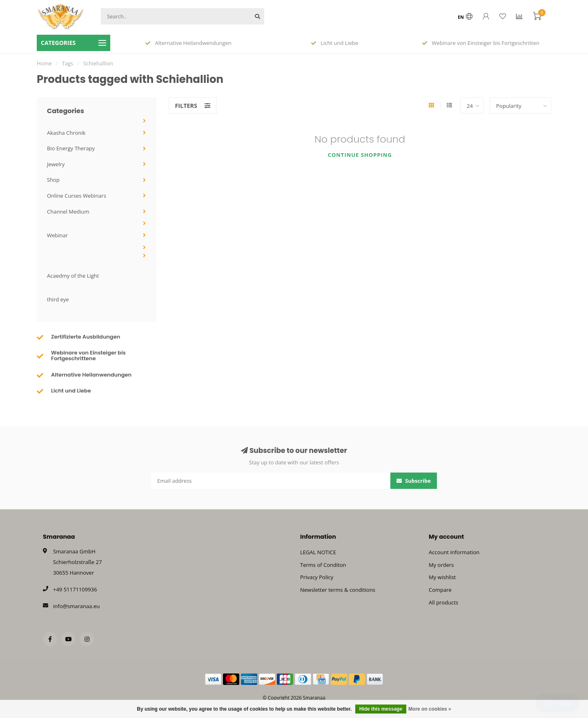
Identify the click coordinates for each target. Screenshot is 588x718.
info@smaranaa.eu (76, 606)
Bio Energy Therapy (71, 148)
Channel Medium (68, 212)
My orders (441, 565)
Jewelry (56, 164)
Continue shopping (360, 155)
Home (44, 63)
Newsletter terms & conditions (338, 590)
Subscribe (414, 481)
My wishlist (442, 577)
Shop (53, 180)
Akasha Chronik (66, 133)
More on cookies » (430, 709)
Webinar (57, 235)
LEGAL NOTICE (318, 552)
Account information (454, 552)
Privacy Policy (317, 577)
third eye (58, 299)
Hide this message (381, 709)
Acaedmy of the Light (73, 276)
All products (443, 602)
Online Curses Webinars (77, 196)
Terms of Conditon (323, 565)
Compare (440, 590)
